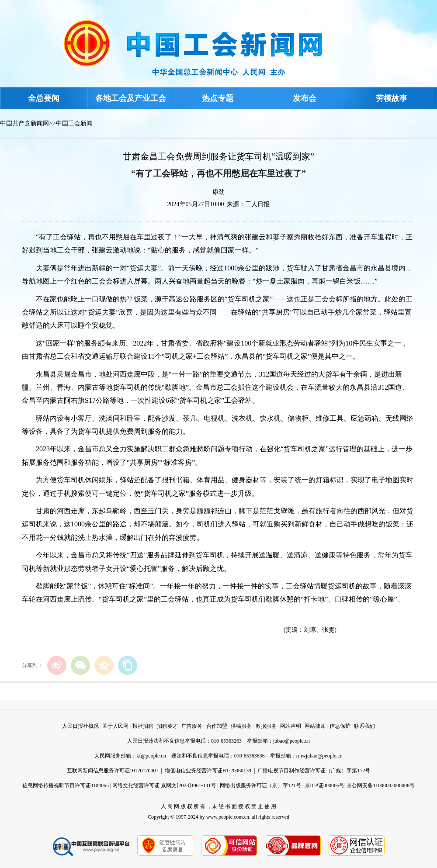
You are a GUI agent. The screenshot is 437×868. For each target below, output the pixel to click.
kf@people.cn (151, 756)
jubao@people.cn (291, 741)
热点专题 (218, 98)
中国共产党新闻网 (24, 123)
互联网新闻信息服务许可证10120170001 (113, 771)
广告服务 (192, 726)
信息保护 (340, 726)
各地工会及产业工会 (131, 98)
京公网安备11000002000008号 (381, 785)
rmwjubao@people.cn (319, 756)
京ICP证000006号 (324, 785)
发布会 (305, 98)
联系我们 (364, 726)
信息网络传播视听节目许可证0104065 (66, 785)
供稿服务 (241, 726)
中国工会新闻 (74, 123)
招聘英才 (167, 726)
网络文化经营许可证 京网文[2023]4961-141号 (164, 785)
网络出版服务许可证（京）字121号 (260, 785)
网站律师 (315, 726)
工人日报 (257, 204)
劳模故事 (392, 98)
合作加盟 (217, 726)
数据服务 (266, 726)
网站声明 (291, 726)
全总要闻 (44, 98)
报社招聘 (143, 726)
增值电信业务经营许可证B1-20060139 (208, 771)
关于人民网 (115, 726)
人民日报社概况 (80, 726)
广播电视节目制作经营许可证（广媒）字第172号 (314, 771)
